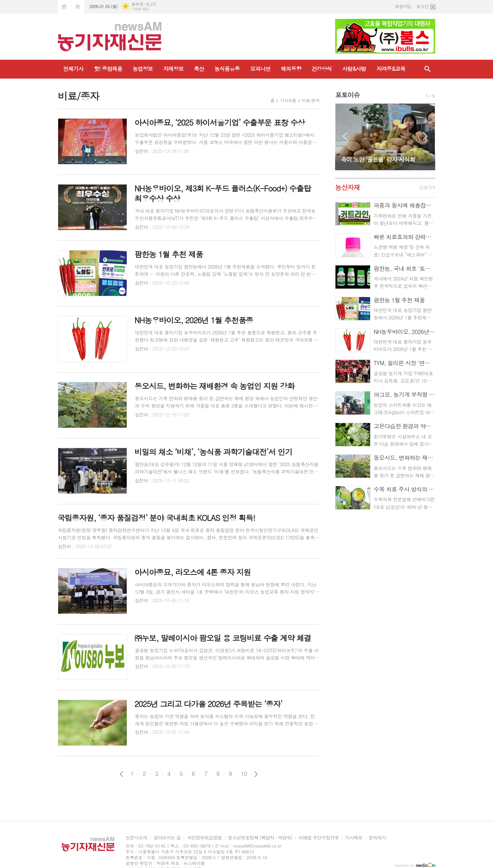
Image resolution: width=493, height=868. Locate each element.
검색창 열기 (428, 69)
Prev (345, 136)
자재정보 (174, 69)
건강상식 (322, 69)
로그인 (422, 6)
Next (425, 136)
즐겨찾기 (78, 7)
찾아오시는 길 (167, 838)
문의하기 (377, 838)
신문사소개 (136, 838)
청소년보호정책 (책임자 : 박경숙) (260, 838)
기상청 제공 (140, 9)
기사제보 (354, 838)
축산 (199, 69)
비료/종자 (311, 100)
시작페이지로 (64, 7)
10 (244, 774)
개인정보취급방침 (204, 838)
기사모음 (288, 100)
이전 (122, 774)
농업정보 (143, 69)
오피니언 (261, 69)
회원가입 (403, 6)
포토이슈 (347, 95)
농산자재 (347, 187)
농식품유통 (227, 69)
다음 (256, 774)
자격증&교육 (391, 69)
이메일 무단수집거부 (319, 838)
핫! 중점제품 (108, 69)
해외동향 (291, 69)
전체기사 (73, 69)
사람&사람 (354, 69)
